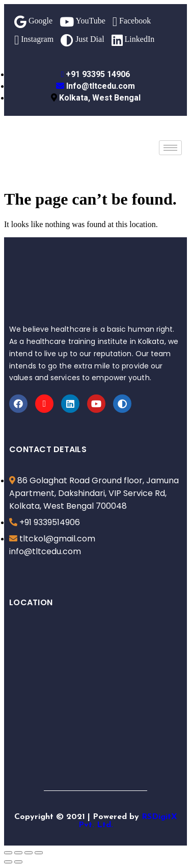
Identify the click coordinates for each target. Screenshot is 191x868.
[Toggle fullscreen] (29, 853)
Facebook (132, 22)
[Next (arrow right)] (18, 862)
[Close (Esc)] (8, 853)
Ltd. (105, 825)
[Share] (18, 853)
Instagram (34, 40)
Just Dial (82, 40)
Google (33, 22)
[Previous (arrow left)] (8, 862)
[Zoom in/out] (39, 853)
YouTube (83, 22)
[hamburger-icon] (170, 148)
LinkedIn (133, 40)
